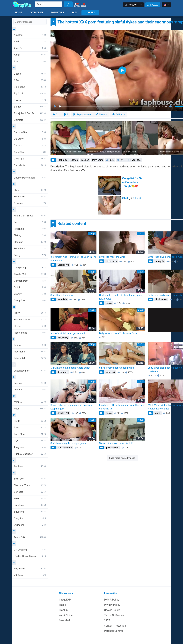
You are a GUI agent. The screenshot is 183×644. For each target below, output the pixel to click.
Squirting (30, 512)
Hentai (30, 326)
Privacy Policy (112, 605)
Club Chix (30, 152)
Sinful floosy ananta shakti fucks (117, 368)
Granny (30, 294)
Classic (30, 145)
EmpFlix (64, 610)
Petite (30, 421)
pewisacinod (112, 448)
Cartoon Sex (30, 132)
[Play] (55, 107)
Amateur (30, 35)
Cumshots (30, 165)
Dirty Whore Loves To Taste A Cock (118, 333)
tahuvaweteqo (64, 448)
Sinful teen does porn (62, 295)
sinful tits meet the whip (112, 257)
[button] (133, 5)
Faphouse (62, 160)
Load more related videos (122, 458)
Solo (30, 499)
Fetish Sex (30, 229)
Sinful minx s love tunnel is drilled (117, 443)
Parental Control (113, 631)
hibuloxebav (161, 299)
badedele (62, 299)
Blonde (30, 107)
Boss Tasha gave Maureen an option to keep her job (72, 407)
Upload (153, 5)
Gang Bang (30, 268)
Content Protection (115, 626)
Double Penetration (30, 178)
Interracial (30, 358)
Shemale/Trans (30, 485)
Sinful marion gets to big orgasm (68, 443)
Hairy (30, 313)
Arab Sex (30, 48)
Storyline (30, 518)
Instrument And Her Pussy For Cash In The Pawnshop (73, 259)
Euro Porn (30, 197)
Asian (30, 55)
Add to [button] (118, 114)
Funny (30, 255)
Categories (36, 13)
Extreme (30, 203)
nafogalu (159, 261)
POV (30, 441)
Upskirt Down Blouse (30, 556)
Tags (75, 13)
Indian (30, 345)
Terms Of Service (114, 615)
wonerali (110, 372)
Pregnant (30, 447)
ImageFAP (65, 600)
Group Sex (30, 301)
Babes (30, 74)
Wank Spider (66, 615)
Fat (30, 222)
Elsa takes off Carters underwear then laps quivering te (122, 407)
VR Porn (30, 575)
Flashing (30, 242)
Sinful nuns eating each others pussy (70, 368)
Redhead (30, 466)
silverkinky (111, 261)
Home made (30, 333)
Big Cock (30, 93)
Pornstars (57, 13)
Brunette (30, 120)
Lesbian (30, 390)
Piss (30, 428)
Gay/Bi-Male (30, 274)
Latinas (30, 383)
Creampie (30, 159)
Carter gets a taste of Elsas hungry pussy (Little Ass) (121, 297)
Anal (30, 42)
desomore (62, 372)
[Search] (68, 4)
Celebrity (30, 139)
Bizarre (30, 100)
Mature (30, 402)
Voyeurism (30, 569)
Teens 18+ (30, 537)
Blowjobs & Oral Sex (30, 113)
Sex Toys (30, 479)
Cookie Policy (112, 610)
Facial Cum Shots (30, 216)
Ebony (30, 190)
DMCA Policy (112, 600)
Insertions (30, 352)
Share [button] (100, 114)
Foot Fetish (30, 249)
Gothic (30, 287)
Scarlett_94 (63, 265)
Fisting (30, 235)
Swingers (30, 525)
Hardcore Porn (30, 320)
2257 (107, 620)
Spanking (30, 505)
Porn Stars (30, 434)
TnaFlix (63, 605)
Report (82, 115)
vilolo (109, 303)
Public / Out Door (30, 454)
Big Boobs (30, 87)
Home (19, 13)
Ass (30, 61)
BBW (30, 80)
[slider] (105, 106)
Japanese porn (30, 371)
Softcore (30, 492)
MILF (30, 409)
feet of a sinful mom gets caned (68, 333)
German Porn (30, 281)
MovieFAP (65, 620)
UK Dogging (30, 550)
